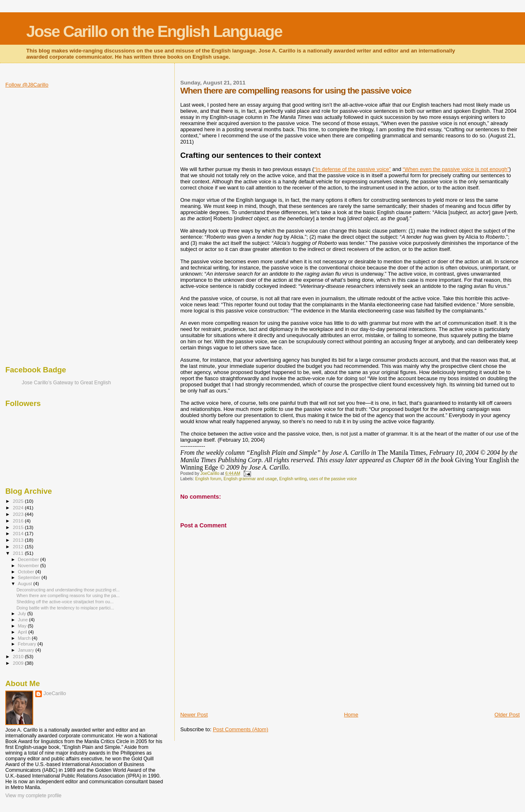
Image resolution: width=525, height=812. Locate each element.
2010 (19, 656)
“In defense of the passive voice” (353, 169)
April (23, 632)
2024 (19, 507)
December (29, 559)
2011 (19, 553)
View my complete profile (33, 796)
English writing (293, 479)
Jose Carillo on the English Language (154, 31)
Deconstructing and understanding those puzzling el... (68, 590)
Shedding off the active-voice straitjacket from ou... (65, 602)
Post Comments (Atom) (241, 729)
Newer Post (194, 715)
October (27, 572)
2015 (19, 527)
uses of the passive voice (333, 479)
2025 (19, 501)
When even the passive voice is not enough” (457, 169)
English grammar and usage (250, 479)
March (25, 638)
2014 (19, 533)
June (24, 620)
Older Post (507, 715)
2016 (19, 521)
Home (351, 715)
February (28, 644)
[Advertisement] (38, 228)
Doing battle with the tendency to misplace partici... (65, 608)
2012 (19, 546)
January (27, 650)
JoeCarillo (55, 693)
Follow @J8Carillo (27, 85)
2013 (19, 540)
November (29, 566)
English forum (208, 479)
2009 (19, 663)
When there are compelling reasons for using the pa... (68, 595)
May (23, 626)
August (26, 584)
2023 (19, 514)
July (23, 614)
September (30, 577)
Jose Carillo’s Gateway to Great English (66, 383)
